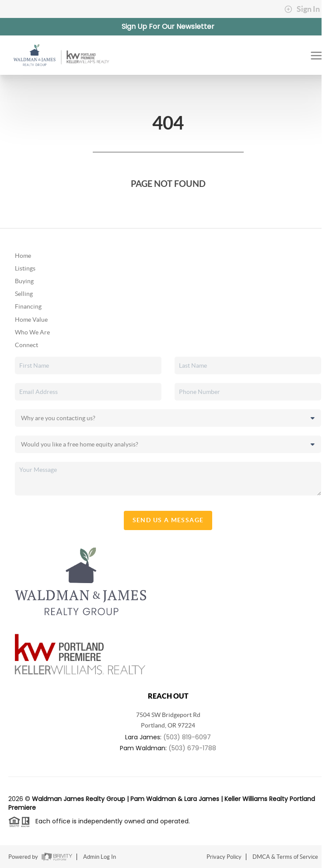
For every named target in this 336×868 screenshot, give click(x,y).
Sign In (302, 9)
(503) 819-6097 (187, 737)
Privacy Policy (224, 857)
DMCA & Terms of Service (285, 857)
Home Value (31, 320)
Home (23, 256)
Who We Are (32, 332)
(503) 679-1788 (192, 748)
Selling (24, 294)
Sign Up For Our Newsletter (168, 26)
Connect (26, 345)
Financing (28, 306)
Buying (24, 281)
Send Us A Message (168, 520)
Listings (25, 268)
